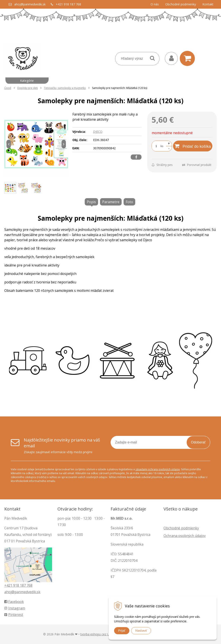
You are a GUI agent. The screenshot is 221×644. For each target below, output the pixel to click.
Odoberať (198, 442)
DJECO (98, 132)
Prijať (122, 631)
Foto (129, 202)
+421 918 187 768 (68, 4)
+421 (9, 585)
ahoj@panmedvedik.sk (30, 4)
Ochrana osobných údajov (185, 536)
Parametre (111, 202)
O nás (155, 4)
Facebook (14, 602)
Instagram (15, 608)
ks (162, 146)
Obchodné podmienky (181, 4)
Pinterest (14, 615)
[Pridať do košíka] (193, 146)
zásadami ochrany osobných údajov (158, 469)
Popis (91, 202)
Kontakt (208, 4)
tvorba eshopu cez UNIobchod (102, 634)
